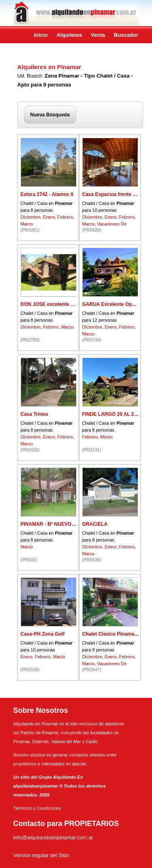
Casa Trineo (34, 414)
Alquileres (69, 35)
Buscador (126, 35)
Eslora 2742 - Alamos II (47, 194)
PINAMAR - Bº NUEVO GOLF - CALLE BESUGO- (76, 524)
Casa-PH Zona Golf (43, 634)
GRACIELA (95, 524)
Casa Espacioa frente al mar (115, 194)
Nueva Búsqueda (50, 115)
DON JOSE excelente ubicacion (57, 304)
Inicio (41, 35)
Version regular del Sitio (41, 855)
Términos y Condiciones (37, 808)
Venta (98, 35)
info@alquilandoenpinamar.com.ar (53, 837)
